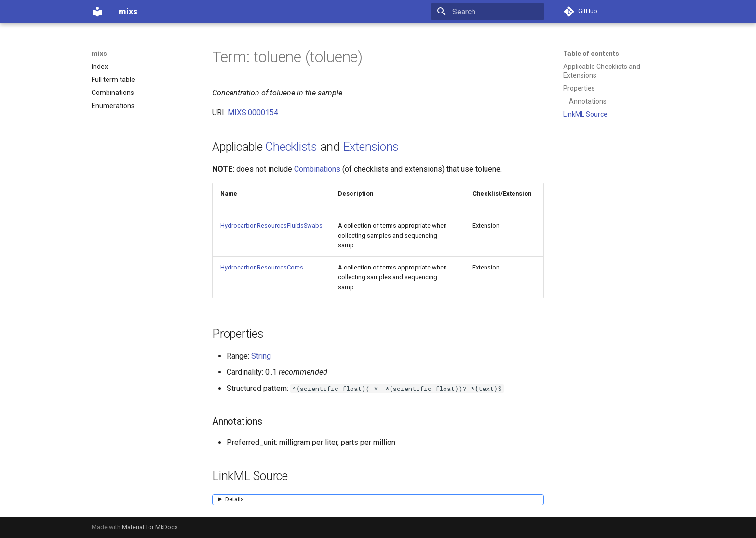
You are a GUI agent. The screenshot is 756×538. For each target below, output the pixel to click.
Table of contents (591, 54)
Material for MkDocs (150, 527)
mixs (99, 54)
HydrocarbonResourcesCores (262, 267)
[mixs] (97, 12)
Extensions (371, 147)
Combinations (317, 169)
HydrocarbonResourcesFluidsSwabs (271, 225)
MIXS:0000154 (253, 113)
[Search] (487, 12)
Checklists (291, 147)
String (261, 356)
